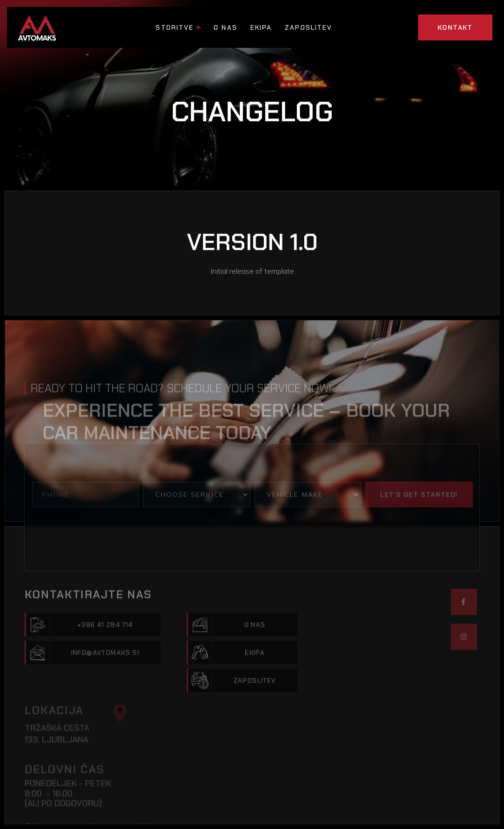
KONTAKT (455, 27)
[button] (178, 28)
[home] (39, 27)
